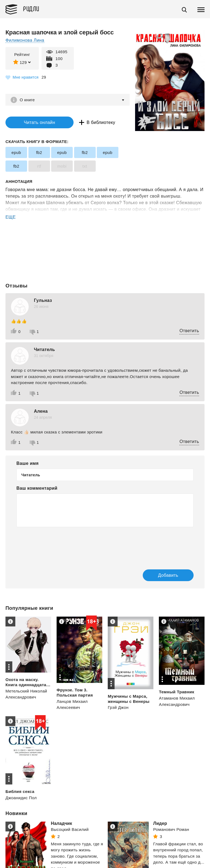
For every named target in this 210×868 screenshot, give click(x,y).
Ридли (31, 8)
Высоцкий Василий (70, 829)
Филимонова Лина (25, 40)
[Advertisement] (105, 243)
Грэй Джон (118, 707)
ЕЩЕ (11, 217)
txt (85, 166)
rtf (39, 166)
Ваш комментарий (37, 488)
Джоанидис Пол (21, 798)
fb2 (39, 152)
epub (16, 152)
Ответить (189, 331)
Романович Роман (171, 829)
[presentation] (58, 545)
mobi (62, 166)
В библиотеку (101, 122)
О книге (27, 100)
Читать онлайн (39, 122)
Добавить (168, 575)
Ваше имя (27, 463)
